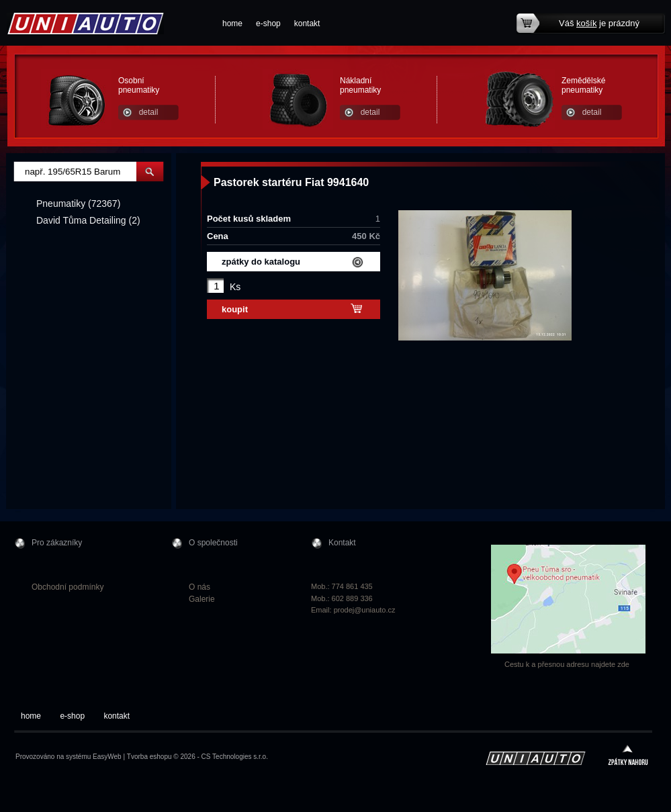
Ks (235, 287)
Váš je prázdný (599, 23)
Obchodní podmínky (68, 587)
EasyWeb (107, 757)
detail (149, 112)
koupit (235, 309)
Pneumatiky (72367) (78, 204)
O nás (199, 587)
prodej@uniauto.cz (365, 610)
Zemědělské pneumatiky (583, 85)
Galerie (202, 599)
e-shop (268, 24)
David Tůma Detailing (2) (88, 220)
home (232, 24)
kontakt (307, 24)
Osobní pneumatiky (139, 85)
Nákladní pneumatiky (360, 85)
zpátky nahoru (628, 757)
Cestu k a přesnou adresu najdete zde (567, 664)
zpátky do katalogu (261, 262)
